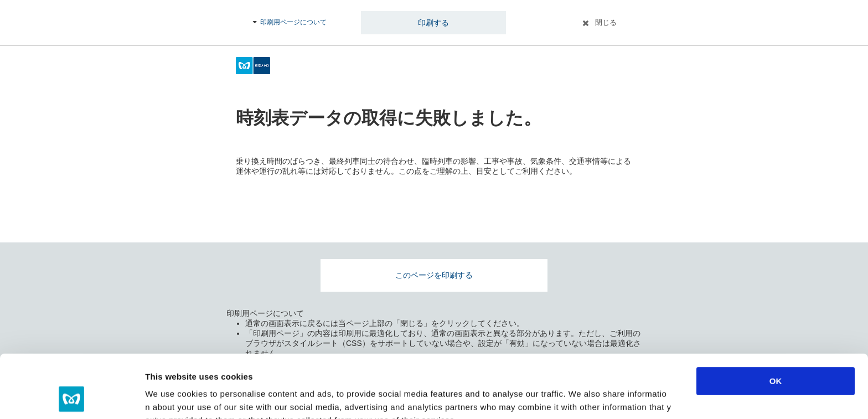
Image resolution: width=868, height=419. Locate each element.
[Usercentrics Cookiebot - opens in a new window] (72, 397)
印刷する (433, 23)
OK (776, 322)
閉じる (606, 22)
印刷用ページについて (293, 22)
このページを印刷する (434, 275)
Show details (581, 397)
